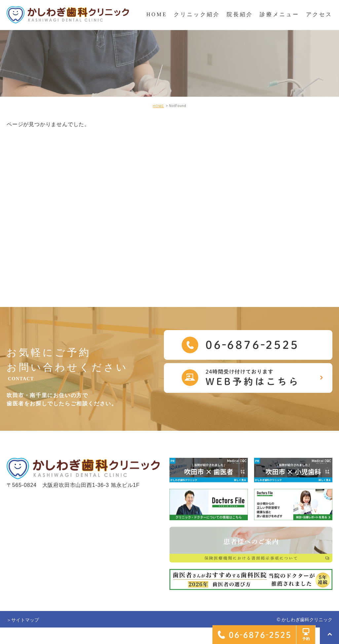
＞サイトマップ (23, 620)
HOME (158, 106)
